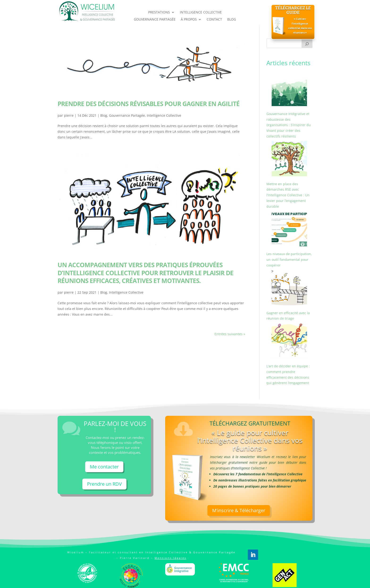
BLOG (232, 20)
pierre (69, 115)
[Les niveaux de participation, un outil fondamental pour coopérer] (289, 230)
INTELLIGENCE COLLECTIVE (201, 13)
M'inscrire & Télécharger (239, 534)
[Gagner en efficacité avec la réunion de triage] (289, 288)
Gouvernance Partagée (127, 115)
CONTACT (214, 20)
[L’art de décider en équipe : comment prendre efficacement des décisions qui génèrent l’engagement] (289, 341)
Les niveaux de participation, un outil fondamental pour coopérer (289, 260)
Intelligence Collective (164, 115)
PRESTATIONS (159, 13)
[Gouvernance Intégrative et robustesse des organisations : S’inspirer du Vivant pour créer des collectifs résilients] (289, 89)
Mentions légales (170, 558)
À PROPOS (189, 20)
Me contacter (104, 467)
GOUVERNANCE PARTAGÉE (155, 20)
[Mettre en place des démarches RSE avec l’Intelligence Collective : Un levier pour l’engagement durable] (289, 159)
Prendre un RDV (104, 484)
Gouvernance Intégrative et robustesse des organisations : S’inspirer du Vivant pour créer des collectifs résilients (289, 125)
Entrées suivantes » (230, 334)
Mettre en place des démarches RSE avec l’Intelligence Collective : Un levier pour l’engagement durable (288, 195)
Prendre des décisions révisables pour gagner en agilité (149, 104)
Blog (104, 115)
